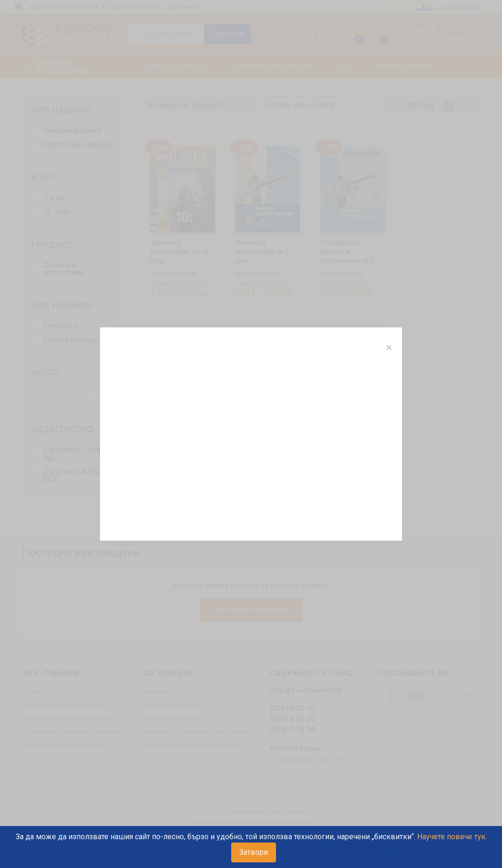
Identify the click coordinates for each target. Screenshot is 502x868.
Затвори (254, 852)
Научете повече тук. (452, 837)
